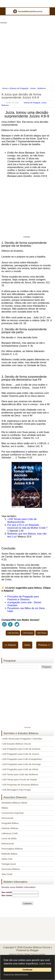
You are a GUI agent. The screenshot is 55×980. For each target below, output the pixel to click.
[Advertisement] (27, 54)
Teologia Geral (9, 864)
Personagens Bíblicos (12, 849)
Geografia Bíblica (10, 823)
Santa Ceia (7, 859)
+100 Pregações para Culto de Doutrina (21, 749)
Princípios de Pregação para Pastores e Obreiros (23, 598)
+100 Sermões (13, 633)
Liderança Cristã (9, 833)
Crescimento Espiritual (12, 813)
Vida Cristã (7, 874)
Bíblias (5, 808)
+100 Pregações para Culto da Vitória (20, 769)
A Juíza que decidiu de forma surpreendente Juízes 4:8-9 (21, 96)
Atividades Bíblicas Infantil (14, 803)
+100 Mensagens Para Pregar (16, 790)
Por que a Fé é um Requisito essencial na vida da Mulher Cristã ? (27, 526)
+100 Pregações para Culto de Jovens (20, 754)
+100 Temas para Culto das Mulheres (20, 774)
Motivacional (8, 844)
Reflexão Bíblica (9, 854)
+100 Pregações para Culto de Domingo (21, 764)
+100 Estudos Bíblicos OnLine (16, 744)
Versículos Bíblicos (11, 869)
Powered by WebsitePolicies (16, 975)
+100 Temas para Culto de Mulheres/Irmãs (22, 521)
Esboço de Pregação (19, 88)
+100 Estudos (28, 633)
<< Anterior (10, 645)
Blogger (34, 950)
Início (27, 645)
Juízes (33, 88)
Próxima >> (44, 645)
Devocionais (7, 818)
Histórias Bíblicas (10, 828)
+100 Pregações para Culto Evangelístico (22, 759)
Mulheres (42, 88)
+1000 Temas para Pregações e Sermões (22, 739)
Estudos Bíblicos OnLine (37, 947)
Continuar (28, 970)
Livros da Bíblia (9, 838)
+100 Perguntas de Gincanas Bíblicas (20, 785)
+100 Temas (42, 633)
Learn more (45, 964)
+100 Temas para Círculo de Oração (19, 779)
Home (5, 88)
